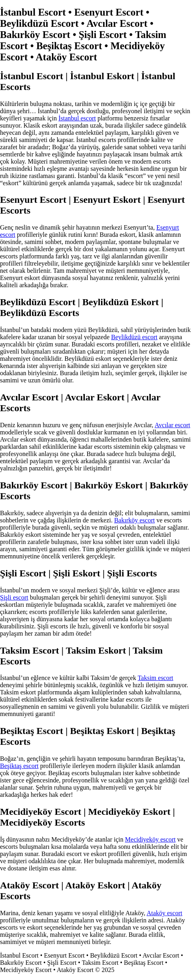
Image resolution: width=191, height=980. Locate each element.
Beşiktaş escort (19, 766)
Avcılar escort (172, 425)
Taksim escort (155, 678)
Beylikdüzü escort (134, 337)
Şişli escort (14, 597)
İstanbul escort (77, 118)
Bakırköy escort (135, 520)
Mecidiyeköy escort (150, 839)
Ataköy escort (164, 913)
